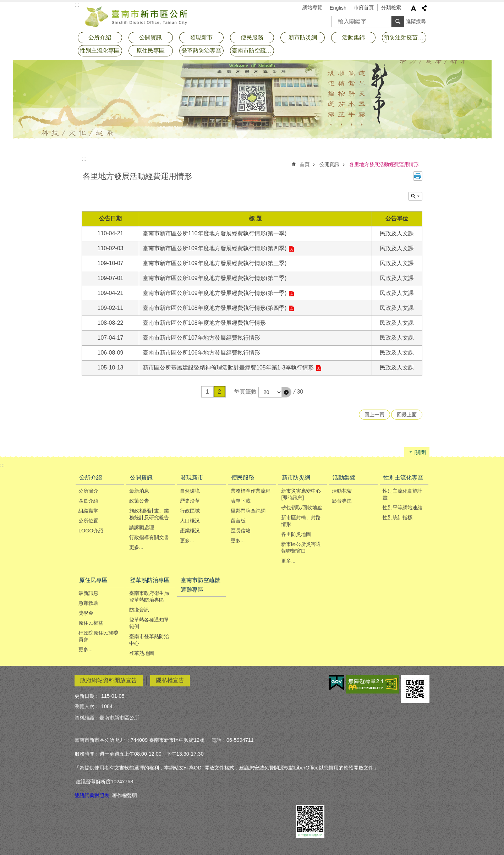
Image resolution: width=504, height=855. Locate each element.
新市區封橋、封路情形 (301, 521)
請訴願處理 (142, 527)
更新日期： (87, 696)
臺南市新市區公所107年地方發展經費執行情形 (201, 338)
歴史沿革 (190, 501)
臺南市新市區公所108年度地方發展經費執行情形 (204, 323)
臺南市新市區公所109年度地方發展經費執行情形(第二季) (215, 278)
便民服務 (252, 37)
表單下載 (241, 501)
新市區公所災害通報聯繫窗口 (301, 547)
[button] (286, 392)
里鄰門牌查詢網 (248, 511)
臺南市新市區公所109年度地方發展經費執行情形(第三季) (215, 263)
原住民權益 (91, 623)
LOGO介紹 (91, 531)
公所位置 (88, 521)
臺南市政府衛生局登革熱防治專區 (149, 596)
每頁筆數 (245, 392)
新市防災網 (303, 37)
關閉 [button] (420, 452)
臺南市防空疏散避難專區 (253, 51)
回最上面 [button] (407, 415)
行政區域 (190, 511)
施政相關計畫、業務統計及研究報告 (149, 514)
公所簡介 (88, 491)
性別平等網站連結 (402, 508)
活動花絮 (342, 491)
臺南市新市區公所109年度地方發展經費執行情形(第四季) (215, 248)
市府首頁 (364, 7)
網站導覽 (312, 7)
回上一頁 (374, 415)
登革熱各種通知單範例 (149, 623)
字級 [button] (413, 8)
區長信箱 (241, 531)
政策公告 (139, 501)
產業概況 (190, 531)
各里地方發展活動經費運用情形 (384, 164)
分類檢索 (391, 7)
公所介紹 (100, 37)
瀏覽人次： (87, 706)
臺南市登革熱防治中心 (149, 640)
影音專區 (342, 501)
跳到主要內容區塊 (4, 4)
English (338, 8)
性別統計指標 (398, 517)
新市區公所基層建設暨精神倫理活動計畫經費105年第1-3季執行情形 (228, 368)
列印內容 (418, 176)
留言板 (238, 521)
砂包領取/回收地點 (302, 508)
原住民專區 (150, 51)
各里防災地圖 (296, 534)
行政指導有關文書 (149, 537)
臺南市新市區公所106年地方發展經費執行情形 (201, 353)
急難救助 (88, 603)
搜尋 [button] (398, 22)
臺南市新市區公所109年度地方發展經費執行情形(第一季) (215, 293)
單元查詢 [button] (415, 196)
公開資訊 (150, 37)
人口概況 (190, 521)
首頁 (305, 164)
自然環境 (190, 491)
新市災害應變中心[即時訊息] (301, 494)
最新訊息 (88, 593)
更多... (136, 547)
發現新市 (201, 37)
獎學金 (86, 613)
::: (84, 159)
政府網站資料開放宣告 (109, 680)
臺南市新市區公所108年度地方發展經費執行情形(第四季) (215, 308)
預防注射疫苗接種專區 (405, 37)
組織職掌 (88, 511)
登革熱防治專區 (201, 51)
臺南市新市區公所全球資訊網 (137, 16)
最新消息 (139, 491)
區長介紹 (88, 501)
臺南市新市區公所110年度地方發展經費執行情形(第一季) (215, 233)
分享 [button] (424, 8)
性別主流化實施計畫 (402, 494)
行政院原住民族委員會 (98, 636)
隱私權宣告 (170, 680)
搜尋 (337, 19)
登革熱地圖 (142, 653)
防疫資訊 (139, 610)
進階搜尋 (416, 21)
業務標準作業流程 (251, 491)
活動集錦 (354, 37)
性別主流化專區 (100, 51)
